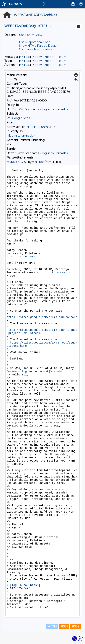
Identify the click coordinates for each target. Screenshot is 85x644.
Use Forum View (31, 35)
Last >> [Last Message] (62, 57)
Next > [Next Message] (49, 57)
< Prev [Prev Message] (37, 57)
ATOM (52, 626)
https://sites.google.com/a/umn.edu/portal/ (42, 317)
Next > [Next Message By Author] (49, 65)
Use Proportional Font (34, 42)
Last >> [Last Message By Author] (62, 65)
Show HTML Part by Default (39, 46)
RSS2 (75, 626)
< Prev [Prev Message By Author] (37, 65)
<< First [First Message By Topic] (25, 61)
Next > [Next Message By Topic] (49, 61)
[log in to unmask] (54, 109)
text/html (46, 162)
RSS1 (64, 626)
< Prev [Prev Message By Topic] (37, 61)
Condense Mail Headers (36, 49)
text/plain (13, 162)
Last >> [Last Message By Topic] (62, 61)
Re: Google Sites (18, 118)
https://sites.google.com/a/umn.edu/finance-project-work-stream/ (42, 332)
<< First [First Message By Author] (25, 65)
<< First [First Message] (25, 57)
